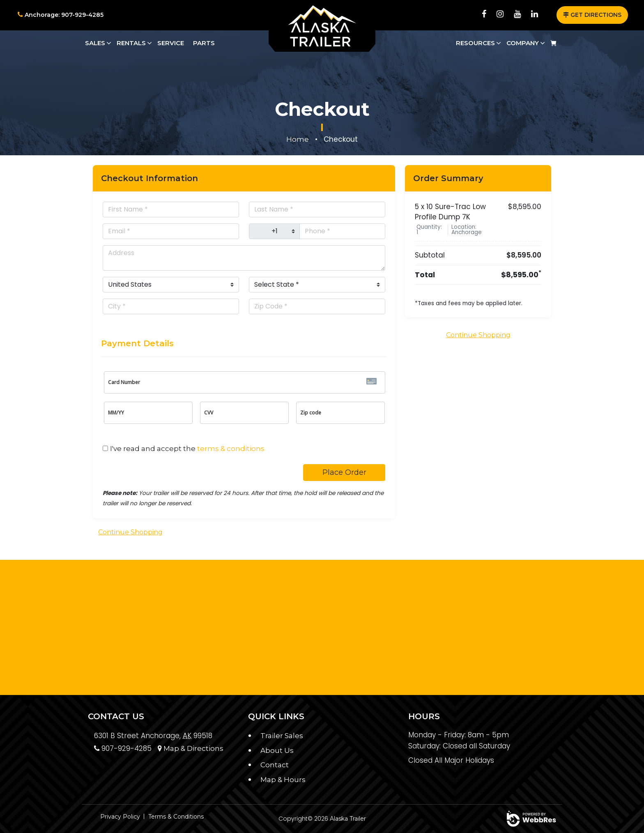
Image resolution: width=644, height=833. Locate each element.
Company (523, 43)
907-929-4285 (123, 748)
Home (298, 139)
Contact (275, 765)
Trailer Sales (282, 736)
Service (171, 43)
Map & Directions (191, 748)
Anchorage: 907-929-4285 (61, 15)
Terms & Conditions (176, 817)
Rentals (131, 43)
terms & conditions (231, 449)
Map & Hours (283, 780)
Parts (204, 43)
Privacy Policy (120, 817)
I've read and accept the (187, 449)
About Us (277, 750)
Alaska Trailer (348, 819)
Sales (95, 43)
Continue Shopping (130, 532)
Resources (475, 43)
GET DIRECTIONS (592, 15)
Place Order (344, 472)
